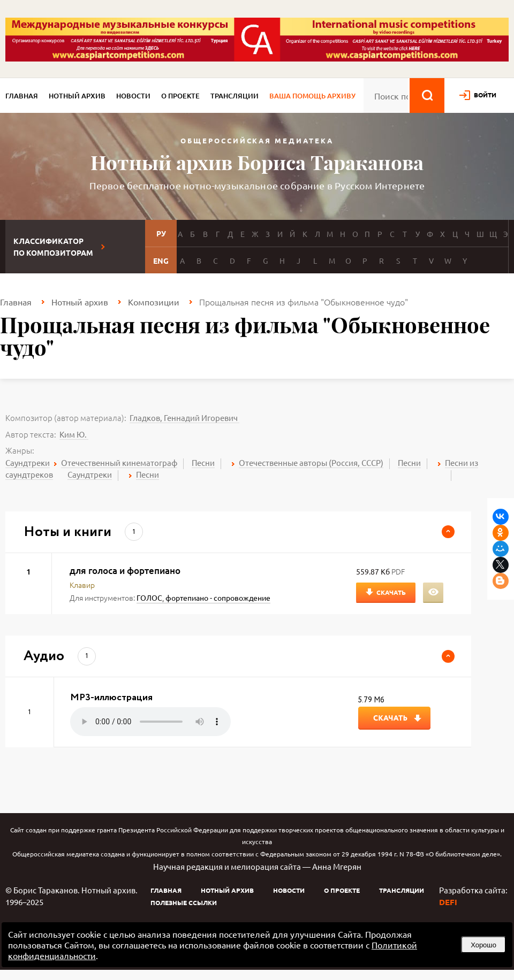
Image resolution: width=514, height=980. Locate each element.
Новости (133, 96)
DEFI (448, 902)
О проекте (180, 96)
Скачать (391, 592)
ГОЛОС (149, 598)
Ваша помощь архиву (312, 96)
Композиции (154, 302)
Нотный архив (77, 96)
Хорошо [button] (483, 945)
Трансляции (235, 96)
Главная (22, 96)
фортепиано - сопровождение (218, 598)
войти (485, 95)
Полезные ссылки (184, 902)
